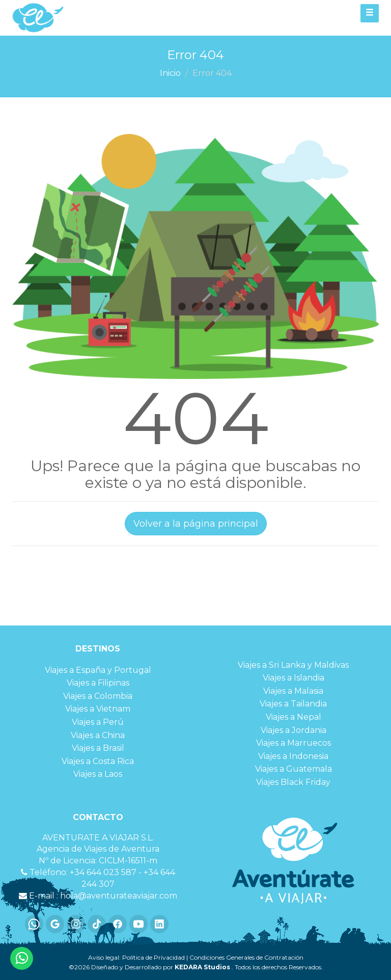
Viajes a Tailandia (293, 704)
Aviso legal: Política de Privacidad (136, 957)
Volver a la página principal (196, 524)
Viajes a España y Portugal (98, 670)
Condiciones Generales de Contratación (246, 957)
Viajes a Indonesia (293, 756)
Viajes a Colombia (98, 696)
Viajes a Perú (98, 722)
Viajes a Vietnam (98, 709)
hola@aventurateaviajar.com (119, 896)
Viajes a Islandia (294, 678)
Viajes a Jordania (294, 730)
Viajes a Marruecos (294, 743)
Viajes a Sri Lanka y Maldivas (293, 665)
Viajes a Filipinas (98, 683)
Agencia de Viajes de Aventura (98, 849)
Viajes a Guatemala (294, 769)
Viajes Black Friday (293, 782)
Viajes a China (98, 735)
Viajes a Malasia (293, 691)
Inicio (170, 73)
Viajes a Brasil (98, 748)
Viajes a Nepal (294, 717)
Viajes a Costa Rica (98, 761)
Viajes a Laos (98, 774)
